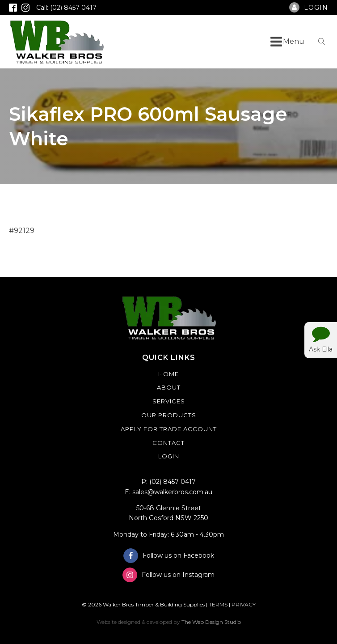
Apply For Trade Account (169, 429)
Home (168, 374)
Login (169, 456)
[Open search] (322, 42)
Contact (168, 443)
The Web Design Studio (211, 622)
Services (169, 401)
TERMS (218, 604)
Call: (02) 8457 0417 (66, 8)
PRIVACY (244, 604)
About (169, 387)
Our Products (169, 415)
